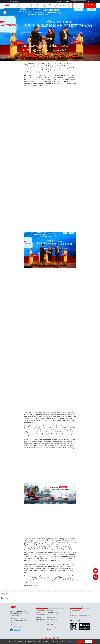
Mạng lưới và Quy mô (52, 620)
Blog (65, 5)
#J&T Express (60, 1)
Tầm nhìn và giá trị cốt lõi (53, 615)
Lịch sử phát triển (51, 617)
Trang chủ (17, 5)
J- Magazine (50, 629)
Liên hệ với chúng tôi (41, 615)
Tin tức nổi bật (50, 625)
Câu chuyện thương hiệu (52, 612)
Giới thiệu (26, 5)
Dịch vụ (39, 5)
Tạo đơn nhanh (78, 5)
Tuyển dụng (58, 5)
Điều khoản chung (40, 622)
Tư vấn (70, 5)
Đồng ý (80, 641)
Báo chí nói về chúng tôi (52, 627)
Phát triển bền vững (47, 5)
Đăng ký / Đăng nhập (90, 5)
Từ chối (89, 641)
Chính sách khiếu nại (41, 620)
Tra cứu (32, 5)
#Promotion (67, 1)
